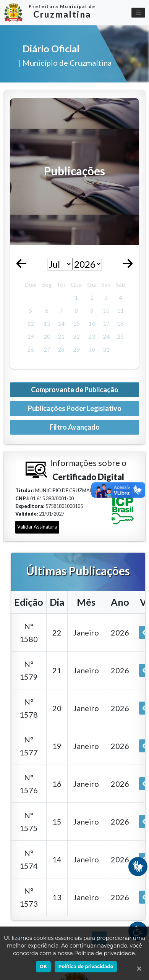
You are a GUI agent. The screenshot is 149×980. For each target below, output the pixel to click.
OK (43, 966)
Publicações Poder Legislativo (75, 408)
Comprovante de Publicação (75, 390)
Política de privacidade (86, 966)
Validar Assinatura (37, 527)
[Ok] (138, 969)
